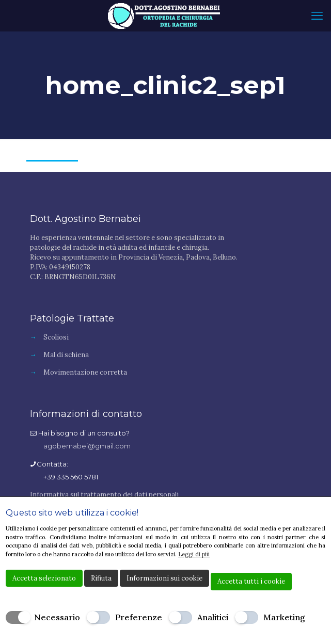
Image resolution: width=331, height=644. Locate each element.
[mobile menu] (317, 15)
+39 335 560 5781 (71, 477)
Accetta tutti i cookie (251, 581)
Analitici (213, 617)
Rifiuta (101, 578)
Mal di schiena (66, 355)
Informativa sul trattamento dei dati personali (104, 495)
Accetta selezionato (44, 578)
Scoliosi (56, 337)
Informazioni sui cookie (164, 578)
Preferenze (139, 617)
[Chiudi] (319, 513)
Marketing (284, 617)
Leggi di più (194, 554)
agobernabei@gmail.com (87, 446)
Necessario (57, 617)
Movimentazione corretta (85, 372)
